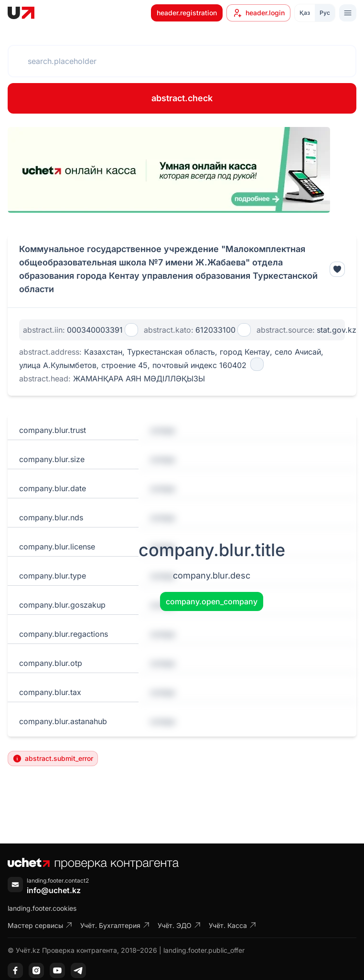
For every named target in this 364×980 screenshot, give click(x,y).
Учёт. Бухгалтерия (115, 925)
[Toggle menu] (348, 13)
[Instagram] (36, 970)
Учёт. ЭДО (179, 925)
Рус (325, 13)
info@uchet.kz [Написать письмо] (54, 890)
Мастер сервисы (40, 925)
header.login (258, 13)
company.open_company (212, 601)
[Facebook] (15, 970)
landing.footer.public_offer (204, 950)
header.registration (187, 13)
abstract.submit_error (53, 759)
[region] (169, 170)
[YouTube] (57, 970)
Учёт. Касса (233, 925)
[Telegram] (78, 970)
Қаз (305, 13)
